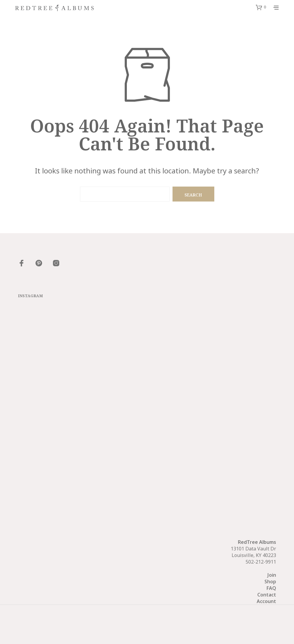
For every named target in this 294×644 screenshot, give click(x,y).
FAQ (271, 588)
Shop (270, 582)
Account (266, 601)
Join (272, 575)
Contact (267, 595)
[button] (261, 7)
